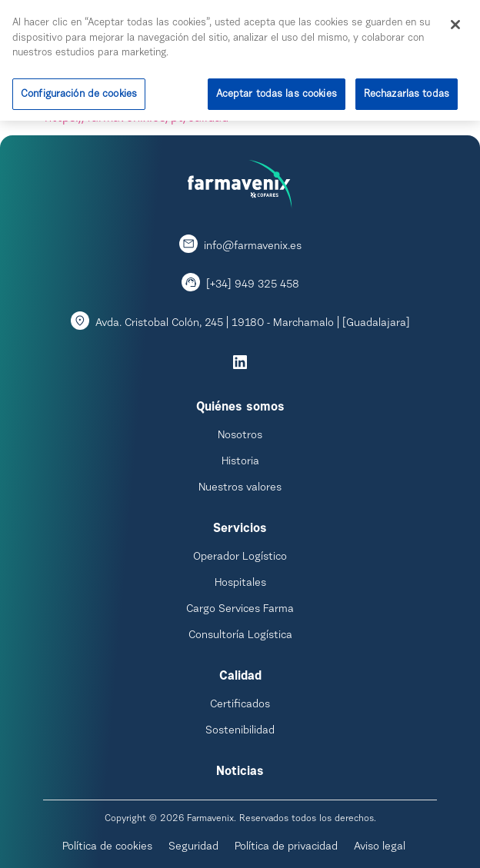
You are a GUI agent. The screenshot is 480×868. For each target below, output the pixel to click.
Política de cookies (107, 847)
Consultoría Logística (240, 636)
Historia (240, 462)
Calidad (240, 677)
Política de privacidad (286, 847)
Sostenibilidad (240, 731)
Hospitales (240, 584)
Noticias (240, 772)
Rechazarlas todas (407, 92)
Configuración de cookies (79, 92)
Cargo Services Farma (240, 610)
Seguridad (193, 847)
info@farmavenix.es (253, 247)
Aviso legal (380, 847)
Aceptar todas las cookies (277, 92)
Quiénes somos (240, 407)
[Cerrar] (455, 22)
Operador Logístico (240, 557)
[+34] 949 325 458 (253, 285)
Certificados (240, 705)
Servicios (240, 529)
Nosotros (240, 436)
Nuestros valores (240, 488)
